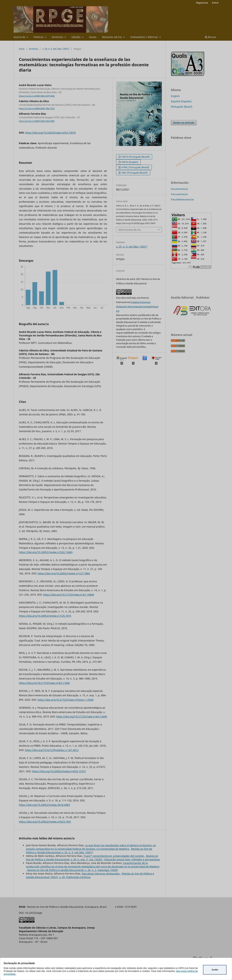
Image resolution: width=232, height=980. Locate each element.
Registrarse (202, 3)
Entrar (215, 3)
